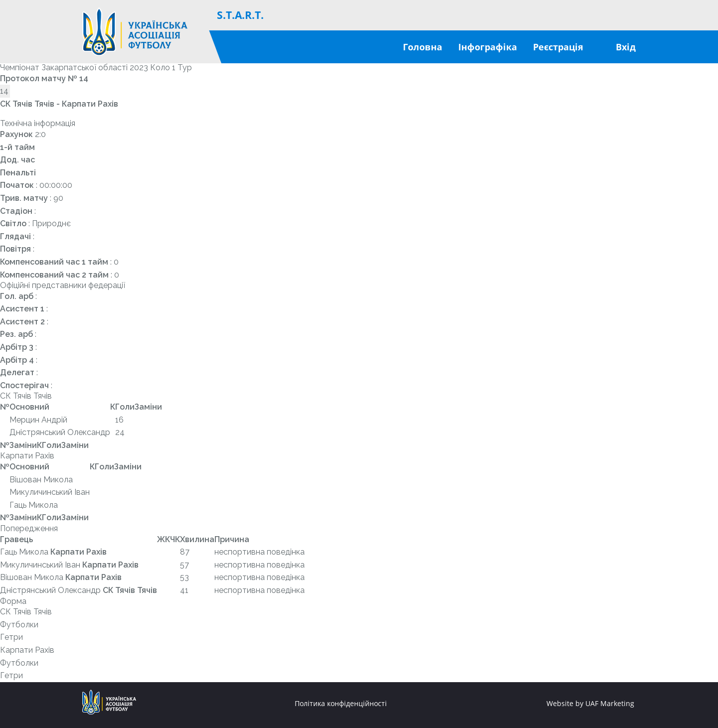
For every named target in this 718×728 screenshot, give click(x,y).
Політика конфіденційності (341, 704)
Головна (423, 47)
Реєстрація (558, 47)
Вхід (626, 47)
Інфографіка (488, 47)
